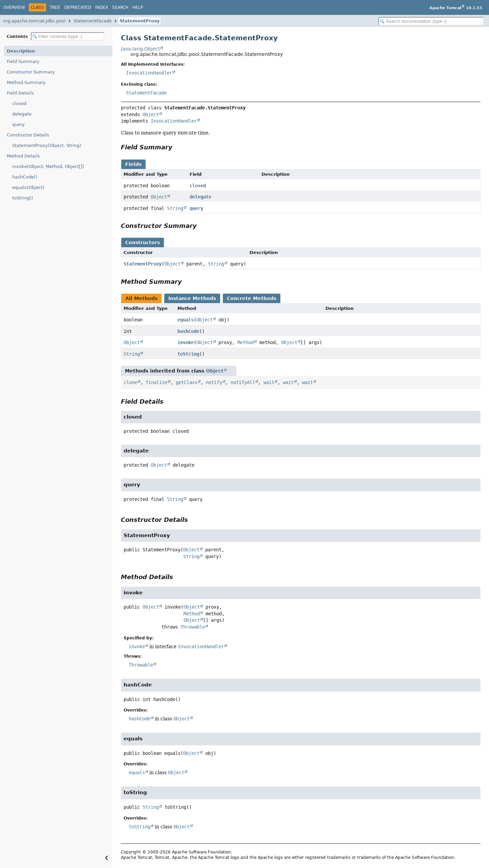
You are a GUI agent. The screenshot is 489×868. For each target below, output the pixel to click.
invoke (186, 342)
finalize (156, 382)
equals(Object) (28, 187)
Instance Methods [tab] (192, 298)
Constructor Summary (31, 72)
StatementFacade (93, 21)
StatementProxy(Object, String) (47, 145)
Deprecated (78, 7)
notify (214, 382)
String (175, 208)
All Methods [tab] (141, 298)
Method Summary (26, 82)
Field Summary (23, 61)
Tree (55, 7)
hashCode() (25, 177)
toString (188, 354)
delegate (22, 114)
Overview (14, 7)
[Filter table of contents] (68, 36)
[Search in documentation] (431, 21)
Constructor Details (28, 135)
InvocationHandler (149, 73)
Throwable (193, 627)
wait (269, 382)
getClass (187, 382)
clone (130, 382)
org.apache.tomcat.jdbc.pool (34, 21)
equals (186, 320)
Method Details (23, 156)
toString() (23, 198)
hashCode (188, 331)
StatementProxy (140, 21)
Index (102, 7)
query (18, 124)
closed (19, 103)
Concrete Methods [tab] (252, 298)
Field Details (20, 93)
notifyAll (243, 382)
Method (246, 342)
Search (120, 7)
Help (138, 7)
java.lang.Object (140, 49)
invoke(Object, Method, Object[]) (48, 166)
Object (151, 114)
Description (21, 51)
